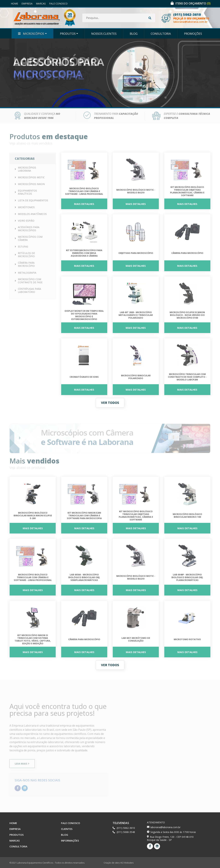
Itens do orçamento (193, 3)
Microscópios (31, 34)
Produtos (68, 34)
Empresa (27, 4)
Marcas (41, 4)
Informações (70, 841)
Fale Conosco (58, 4)
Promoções (193, 34)
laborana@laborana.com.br (190, 22)
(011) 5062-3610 (187, 15)
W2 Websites (127, 863)
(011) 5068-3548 (126, 832)
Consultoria (161, 34)
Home (14, 4)
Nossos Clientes (104, 34)
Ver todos (110, 403)
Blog (134, 34)
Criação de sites (112, 863)
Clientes (67, 829)
